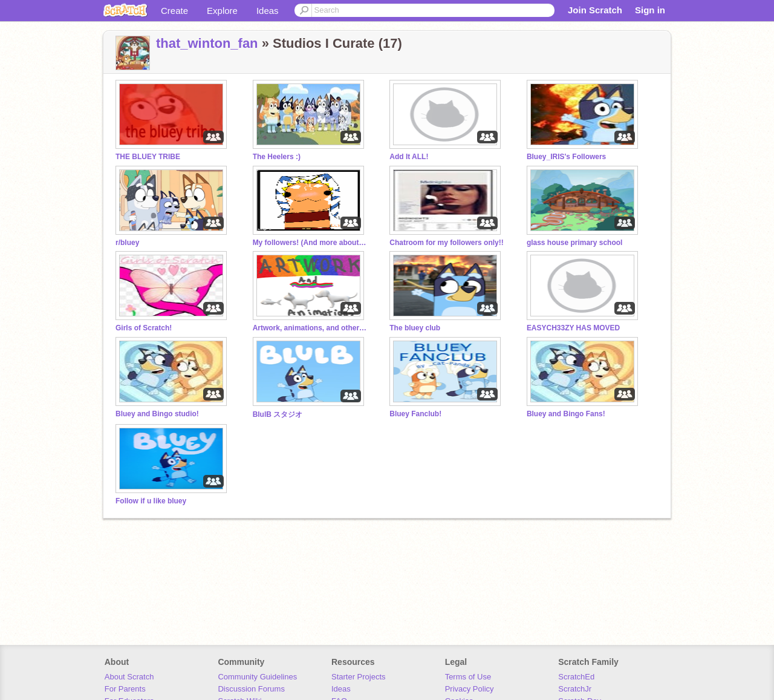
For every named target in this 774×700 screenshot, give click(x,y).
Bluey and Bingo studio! (157, 414)
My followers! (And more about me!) (310, 243)
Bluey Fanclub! (415, 414)
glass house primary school (575, 243)
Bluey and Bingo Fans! (566, 414)
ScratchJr (575, 689)
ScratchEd (576, 677)
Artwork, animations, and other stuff (310, 328)
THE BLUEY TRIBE (148, 157)
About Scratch (129, 677)
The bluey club (415, 328)
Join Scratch (595, 10)
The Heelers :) (277, 157)
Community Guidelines (257, 677)
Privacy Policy (470, 689)
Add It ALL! (409, 157)
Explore (222, 11)
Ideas (268, 11)
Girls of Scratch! (144, 328)
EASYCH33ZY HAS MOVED (573, 328)
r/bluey (127, 243)
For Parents (125, 689)
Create (174, 11)
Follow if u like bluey (151, 501)
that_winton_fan (207, 43)
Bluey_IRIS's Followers (566, 157)
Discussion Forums (251, 689)
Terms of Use (468, 677)
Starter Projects (359, 677)
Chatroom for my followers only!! (446, 243)
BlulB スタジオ (278, 414)
